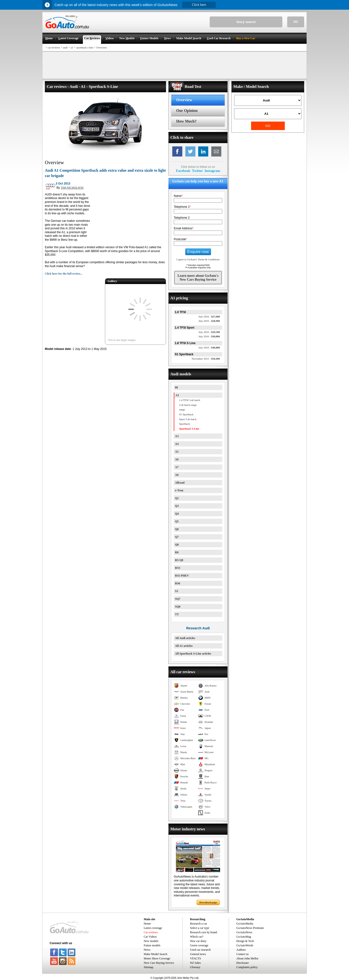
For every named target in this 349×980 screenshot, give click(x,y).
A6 (177, 459)
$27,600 (209, 316)
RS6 (178, 583)
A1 (177, 395)
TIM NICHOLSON (72, 188)
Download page (208, 902)
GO (296, 22)
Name (178, 196)
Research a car (198, 924)
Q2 (177, 498)
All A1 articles (184, 646)
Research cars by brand (204, 932)
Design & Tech (245, 941)
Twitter (197, 171)
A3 (177, 436)
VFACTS (195, 958)
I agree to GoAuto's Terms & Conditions (198, 259)
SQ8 (178, 607)
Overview (102, 47)
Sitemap (148, 967)
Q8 (177, 545)
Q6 (177, 529)
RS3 (178, 568)
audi (65, 47)
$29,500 (209, 332)
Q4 (177, 514)
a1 (72, 47)
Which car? (197, 937)
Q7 (177, 537)
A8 (177, 475)
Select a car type (200, 928)
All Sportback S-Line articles (193, 654)
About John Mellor (247, 958)
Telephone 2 (182, 218)
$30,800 (209, 336)
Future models (152, 945)
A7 (177, 467)
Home (147, 924)
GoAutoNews (244, 932)
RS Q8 (179, 560)
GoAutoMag (244, 937)
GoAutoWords (245, 945)
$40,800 (209, 347)
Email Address (184, 228)
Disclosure (242, 963)
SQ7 (178, 599)
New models (151, 941)
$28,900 (209, 321)
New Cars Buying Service (159, 963)
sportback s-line (85, 47)
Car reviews (151, 932)
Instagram (212, 171)
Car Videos (150, 937)
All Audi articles (185, 638)
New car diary (198, 941)
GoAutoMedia (245, 924)
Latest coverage (153, 928)
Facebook (183, 171)
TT (177, 614)
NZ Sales (195, 963)
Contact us (242, 954)
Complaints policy (247, 967)
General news (198, 954)
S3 (177, 591)
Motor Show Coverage (157, 958)
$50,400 (206, 359)
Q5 (177, 521)
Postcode (180, 239)
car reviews (54, 47)
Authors (241, 950)
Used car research (200, 950)
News (147, 950)
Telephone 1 (182, 207)
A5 (177, 452)
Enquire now (198, 252)
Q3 (177, 506)
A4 (177, 444)
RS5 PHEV (182, 576)
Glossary (195, 967)
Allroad (180, 483)
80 (176, 387)
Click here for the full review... (64, 274)
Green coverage (199, 945)
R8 (177, 552)
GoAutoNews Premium (250, 928)
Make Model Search (155, 954)
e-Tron (179, 490)
